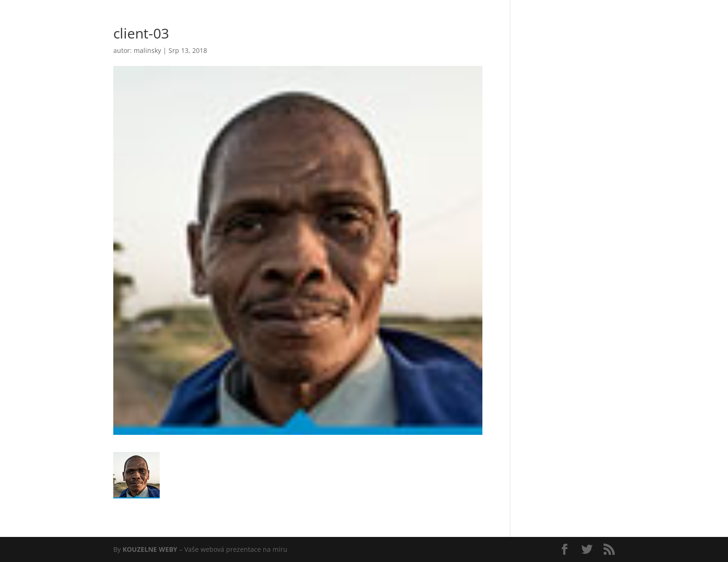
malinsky (147, 50)
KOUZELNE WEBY (150, 549)
